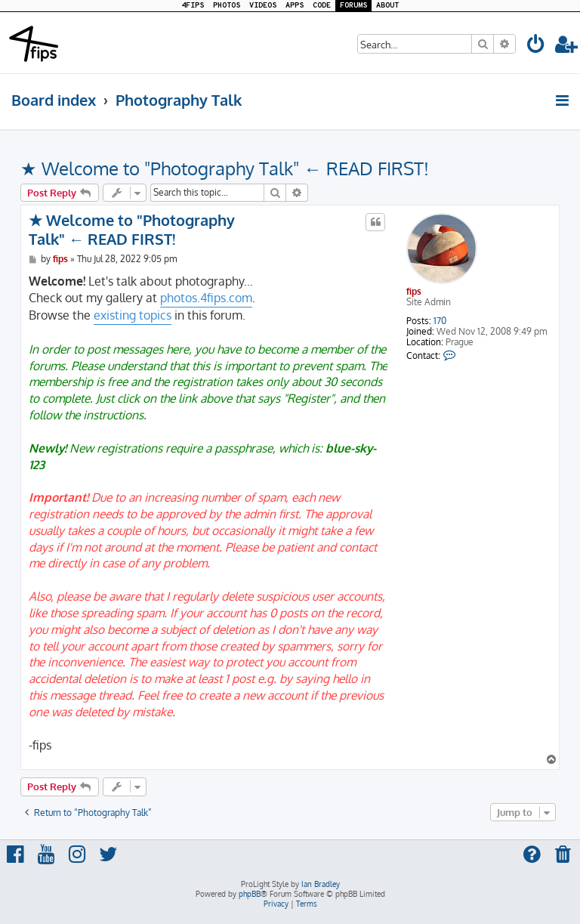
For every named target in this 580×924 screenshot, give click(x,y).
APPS (295, 6)
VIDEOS (263, 6)
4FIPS (193, 6)
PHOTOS (227, 6)
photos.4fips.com (206, 298)
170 (440, 321)
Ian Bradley (321, 884)
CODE (322, 6)
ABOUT (387, 6)
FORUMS (353, 6)
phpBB (250, 894)
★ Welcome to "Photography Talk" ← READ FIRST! (225, 168)
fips (414, 291)
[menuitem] (536, 46)
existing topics (133, 315)
